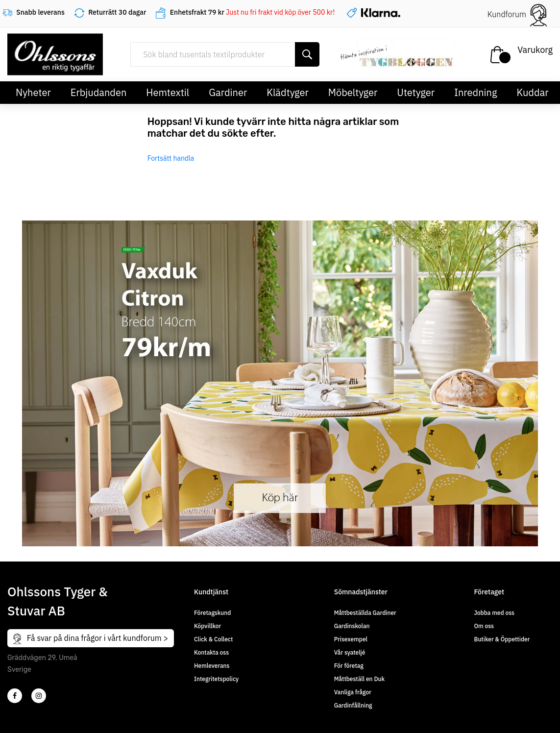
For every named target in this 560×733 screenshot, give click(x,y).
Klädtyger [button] (288, 92)
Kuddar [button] (532, 92)
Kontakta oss (211, 652)
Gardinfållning (353, 705)
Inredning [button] (475, 92)
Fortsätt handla (171, 158)
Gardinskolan (352, 626)
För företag (349, 666)
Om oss (484, 626)
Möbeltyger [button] (353, 92)
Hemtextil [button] (168, 92)
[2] (15, 696)
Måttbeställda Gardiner (365, 613)
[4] (39, 696)
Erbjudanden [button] (99, 92)
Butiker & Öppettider (502, 639)
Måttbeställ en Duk (359, 679)
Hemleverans (212, 666)
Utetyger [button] (416, 92)
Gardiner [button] (228, 92)
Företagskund (212, 613)
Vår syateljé (350, 652)
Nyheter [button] (33, 92)
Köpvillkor (207, 626)
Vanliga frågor (353, 692)
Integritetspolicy (216, 679)
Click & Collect (213, 639)
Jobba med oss (494, 613)
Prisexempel (351, 639)
